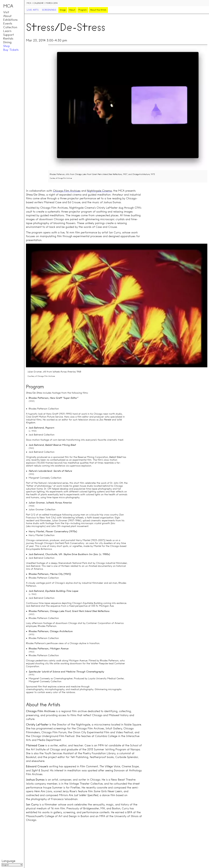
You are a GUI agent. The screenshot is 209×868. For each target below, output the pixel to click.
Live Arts (33, 10)
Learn (7, 31)
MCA (29, 3)
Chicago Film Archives (67, 191)
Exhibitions (10, 20)
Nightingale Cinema (99, 191)
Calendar (38, 3)
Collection (10, 27)
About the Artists (98, 10)
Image (63, 10)
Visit (6, 12)
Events (8, 23)
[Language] (12, 865)
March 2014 (52, 3)
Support (8, 35)
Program (82, 10)
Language (8, 861)
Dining (7, 42)
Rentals (8, 38)
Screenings (49, 10)
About (7, 16)
